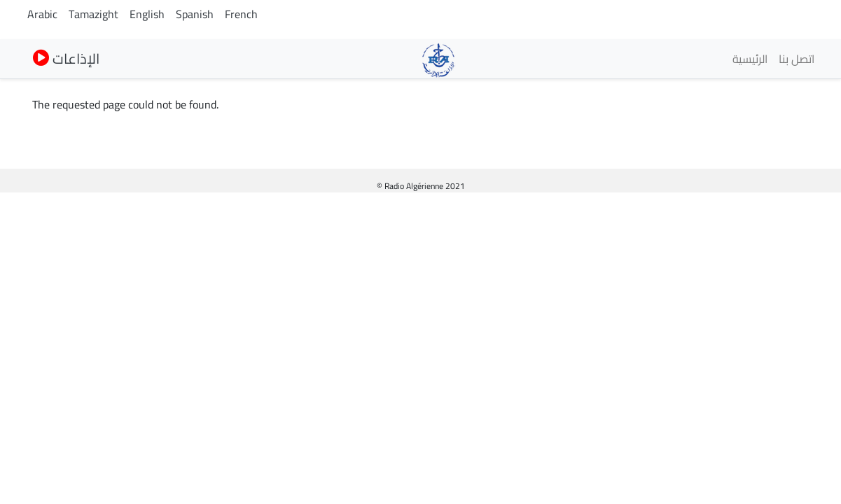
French (241, 14)
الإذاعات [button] (66, 58)
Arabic (42, 14)
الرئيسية (750, 59)
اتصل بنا (797, 59)
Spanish (195, 14)
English (147, 14)
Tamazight (93, 14)
